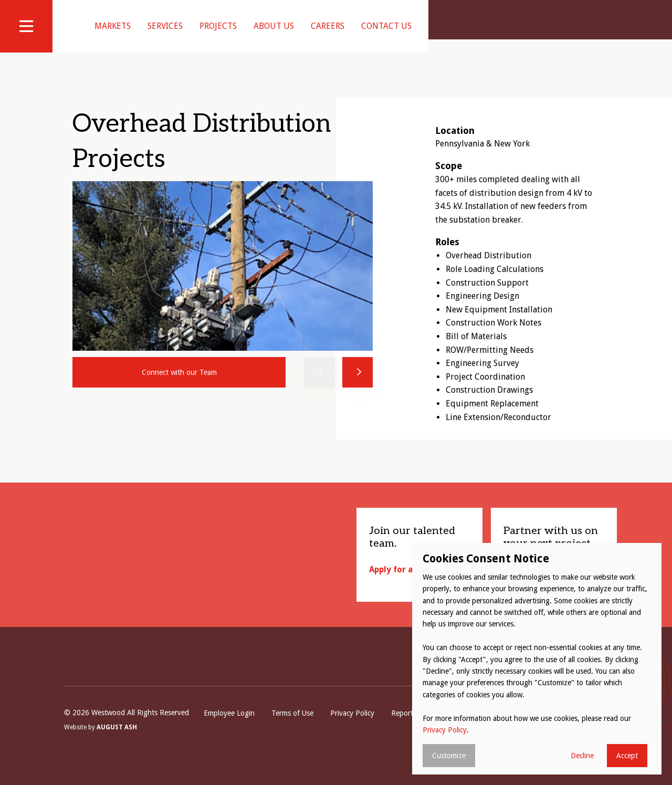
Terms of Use (292, 726)
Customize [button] (449, 756)
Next (358, 385)
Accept (627, 756)
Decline (582, 756)
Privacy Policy (352, 726)
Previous (319, 385)
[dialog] (537, 659)
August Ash (117, 741)
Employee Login (229, 726)
